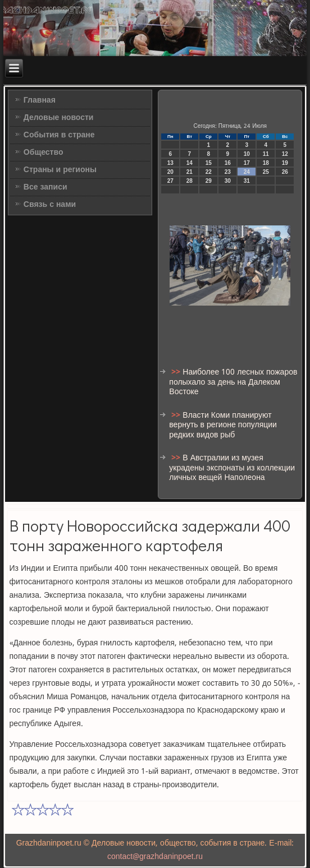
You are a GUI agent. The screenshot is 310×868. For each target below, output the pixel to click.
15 (209, 163)
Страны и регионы (60, 170)
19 (285, 163)
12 (285, 154)
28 (190, 181)
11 (266, 154)
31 (247, 181)
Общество (44, 153)
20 (170, 172)
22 (209, 172)
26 (285, 172)
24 (247, 172)
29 (209, 181)
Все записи (45, 187)
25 (266, 172)
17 (247, 163)
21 (190, 172)
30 (228, 181)
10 (247, 154)
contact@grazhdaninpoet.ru (155, 857)
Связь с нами (50, 205)
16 (228, 163)
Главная (40, 100)
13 (170, 163)
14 (190, 163)
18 (266, 163)
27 (170, 181)
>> (177, 372)
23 (228, 172)
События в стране (59, 135)
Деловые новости (59, 118)
